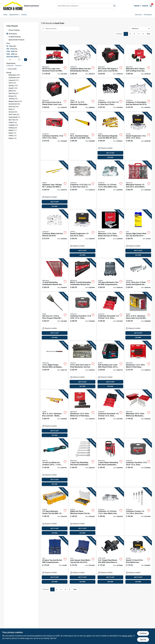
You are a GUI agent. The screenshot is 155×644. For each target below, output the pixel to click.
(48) (14, 104)
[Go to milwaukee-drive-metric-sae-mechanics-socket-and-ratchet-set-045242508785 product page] (138, 414)
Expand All (18, 66)
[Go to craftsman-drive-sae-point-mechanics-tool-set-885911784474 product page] (110, 95)
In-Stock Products (15, 37)
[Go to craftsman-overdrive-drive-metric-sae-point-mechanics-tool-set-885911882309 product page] (82, 316)
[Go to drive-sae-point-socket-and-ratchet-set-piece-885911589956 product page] (138, 275)
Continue (143, 633)
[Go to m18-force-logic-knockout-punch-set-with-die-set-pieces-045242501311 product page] (55, 61)
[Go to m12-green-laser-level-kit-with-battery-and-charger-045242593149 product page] (110, 61)
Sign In (137, 6)
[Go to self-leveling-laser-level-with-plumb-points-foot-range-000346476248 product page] (110, 365)
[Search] (115, 6)
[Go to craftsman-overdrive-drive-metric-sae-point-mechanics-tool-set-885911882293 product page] (138, 463)
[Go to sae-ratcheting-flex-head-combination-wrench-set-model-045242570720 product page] (82, 463)
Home (5, 15)
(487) (14, 75)
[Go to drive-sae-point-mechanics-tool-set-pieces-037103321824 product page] (82, 365)
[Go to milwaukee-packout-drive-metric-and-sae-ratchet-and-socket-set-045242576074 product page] (138, 185)
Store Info (138, 15)
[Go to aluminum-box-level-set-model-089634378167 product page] (55, 414)
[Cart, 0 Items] (151, 6)
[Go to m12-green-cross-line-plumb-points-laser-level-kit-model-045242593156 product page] (55, 95)
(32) (14, 114)
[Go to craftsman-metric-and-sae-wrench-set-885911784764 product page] (55, 234)
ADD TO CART (110, 153)
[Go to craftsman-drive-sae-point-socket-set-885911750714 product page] (82, 185)
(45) (14, 107)
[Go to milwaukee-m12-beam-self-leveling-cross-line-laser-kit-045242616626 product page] (138, 61)
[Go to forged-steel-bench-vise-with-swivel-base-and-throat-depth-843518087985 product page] (110, 560)
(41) (12, 109)
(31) (14, 117)
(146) (13, 88)
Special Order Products (16, 40)
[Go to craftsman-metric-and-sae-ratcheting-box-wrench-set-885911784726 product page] (82, 61)
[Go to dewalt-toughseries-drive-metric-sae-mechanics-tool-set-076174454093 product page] (138, 136)
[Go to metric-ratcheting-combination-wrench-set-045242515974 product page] (82, 275)
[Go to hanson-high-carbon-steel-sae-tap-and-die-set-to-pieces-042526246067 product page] (138, 234)
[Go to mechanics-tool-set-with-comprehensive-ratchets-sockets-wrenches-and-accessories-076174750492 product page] (110, 275)
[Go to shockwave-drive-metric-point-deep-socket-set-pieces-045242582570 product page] (138, 365)
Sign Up (145, 6)
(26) (13, 122)
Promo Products (14, 30)
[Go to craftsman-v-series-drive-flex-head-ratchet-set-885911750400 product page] (138, 512)
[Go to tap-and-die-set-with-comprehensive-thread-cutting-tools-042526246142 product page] (55, 560)
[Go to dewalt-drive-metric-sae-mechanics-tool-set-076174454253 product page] (138, 560)
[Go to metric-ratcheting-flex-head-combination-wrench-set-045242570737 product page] (110, 463)
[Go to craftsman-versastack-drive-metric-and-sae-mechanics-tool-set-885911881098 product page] (110, 414)
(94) (12, 91)
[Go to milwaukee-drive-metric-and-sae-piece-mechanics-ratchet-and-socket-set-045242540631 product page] (110, 234)
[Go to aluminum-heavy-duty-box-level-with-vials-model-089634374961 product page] (82, 136)
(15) (12, 133)
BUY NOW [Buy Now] (110, 157)
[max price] (19, 60)
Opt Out (143, 640)
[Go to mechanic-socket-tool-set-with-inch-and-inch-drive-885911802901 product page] (55, 512)
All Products (13, 34)
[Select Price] (26, 60)
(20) (13, 128)
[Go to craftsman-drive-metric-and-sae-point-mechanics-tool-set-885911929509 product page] (110, 512)
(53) (13, 99)
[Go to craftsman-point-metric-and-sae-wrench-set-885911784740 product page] (138, 95)
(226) (12, 83)
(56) (13, 96)
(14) (13, 136)
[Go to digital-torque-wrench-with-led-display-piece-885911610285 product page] (55, 365)
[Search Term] (86, 6)
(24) (13, 125)
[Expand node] (7, 69)
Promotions (148, 15)
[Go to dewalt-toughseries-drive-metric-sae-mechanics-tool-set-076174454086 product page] (82, 234)
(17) (13, 130)
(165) (13, 86)
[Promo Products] (7, 30)
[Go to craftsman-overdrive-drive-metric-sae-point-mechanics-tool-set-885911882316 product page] (55, 136)
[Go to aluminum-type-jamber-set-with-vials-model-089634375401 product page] (55, 185)
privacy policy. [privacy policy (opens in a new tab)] (127, 636)
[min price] (10, 60)
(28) (13, 120)
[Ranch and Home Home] (13, 6)
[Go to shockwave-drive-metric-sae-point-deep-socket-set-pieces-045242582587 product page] (82, 414)
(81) (14, 93)
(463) (14, 78)
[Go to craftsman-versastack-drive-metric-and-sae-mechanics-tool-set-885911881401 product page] (110, 316)
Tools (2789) (12, 69)
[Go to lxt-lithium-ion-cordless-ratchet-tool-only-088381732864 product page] (55, 463)
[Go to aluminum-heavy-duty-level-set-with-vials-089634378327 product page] (138, 316)
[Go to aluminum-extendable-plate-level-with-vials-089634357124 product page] (82, 95)
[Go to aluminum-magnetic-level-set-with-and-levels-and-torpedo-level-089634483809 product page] (110, 136)
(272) (14, 80)
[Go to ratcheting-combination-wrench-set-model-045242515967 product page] (55, 275)
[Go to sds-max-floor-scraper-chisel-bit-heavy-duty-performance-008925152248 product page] (55, 316)
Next (148, 34)
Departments (14, 15)
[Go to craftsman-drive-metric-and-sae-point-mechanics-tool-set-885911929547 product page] (110, 185)
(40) (13, 112)
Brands (24, 15)
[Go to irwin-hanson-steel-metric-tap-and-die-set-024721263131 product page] (82, 560)
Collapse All (10, 66)
